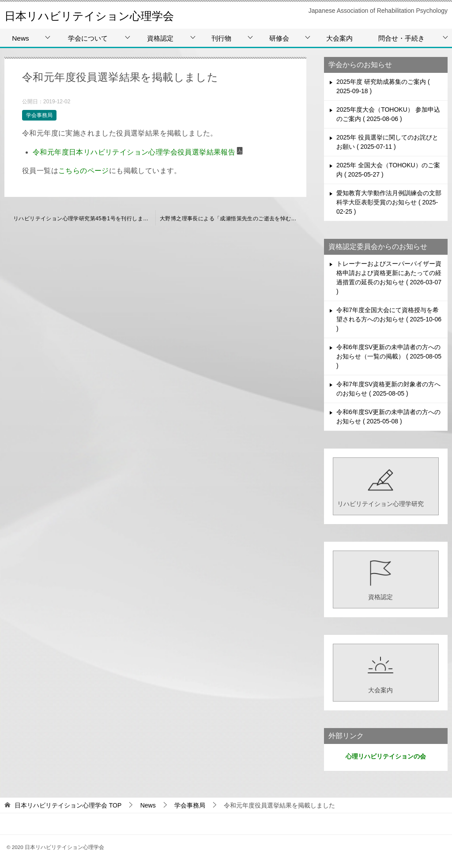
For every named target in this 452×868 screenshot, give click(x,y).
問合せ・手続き (401, 38)
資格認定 (160, 38)
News (20, 38)
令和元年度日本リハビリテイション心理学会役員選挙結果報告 (134, 152)
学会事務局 (39, 115)
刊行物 (221, 38)
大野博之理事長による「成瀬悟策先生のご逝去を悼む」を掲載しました (233, 219)
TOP (68, 805)
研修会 (279, 38)
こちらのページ (84, 171)
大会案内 (339, 38)
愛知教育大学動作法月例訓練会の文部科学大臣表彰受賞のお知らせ (389, 202)
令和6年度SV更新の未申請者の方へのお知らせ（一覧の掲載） (389, 356)
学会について (88, 38)
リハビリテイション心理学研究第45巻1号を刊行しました (84, 219)
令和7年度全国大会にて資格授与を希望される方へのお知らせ (389, 319)
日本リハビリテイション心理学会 (106, 15)
